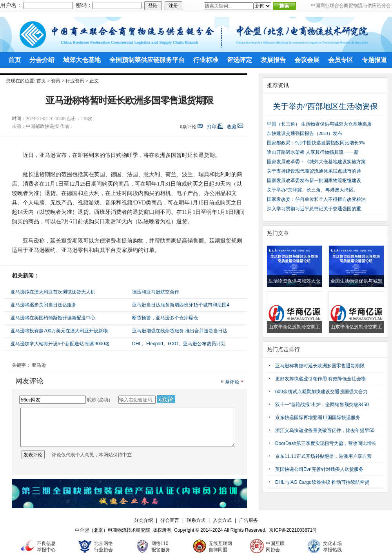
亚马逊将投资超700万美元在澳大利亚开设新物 (59, 331)
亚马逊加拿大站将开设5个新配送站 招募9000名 (60, 344)
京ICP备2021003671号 (293, 530)
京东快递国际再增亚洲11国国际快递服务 (318, 418)
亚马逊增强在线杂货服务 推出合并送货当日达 (180, 331)
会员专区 (341, 60)
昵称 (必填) (99, 400)
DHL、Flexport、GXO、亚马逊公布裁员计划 (179, 344)
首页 (15, 60)
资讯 (56, 81)
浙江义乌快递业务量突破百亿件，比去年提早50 (325, 430)
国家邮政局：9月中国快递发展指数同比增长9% (316, 143)
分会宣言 (170, 520)
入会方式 (222, 520)
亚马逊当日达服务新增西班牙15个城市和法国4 (181, 305)
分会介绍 (42, 60)
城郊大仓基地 (82, 60)
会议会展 (307, 60)
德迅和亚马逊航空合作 (156, 292)
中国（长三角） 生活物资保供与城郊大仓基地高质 (319, 124)
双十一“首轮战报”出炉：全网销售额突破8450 (322, 405)
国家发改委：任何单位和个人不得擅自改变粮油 (316, 199)
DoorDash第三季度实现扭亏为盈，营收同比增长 (326, 443)
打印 (212, 127)
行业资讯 (75, 81)
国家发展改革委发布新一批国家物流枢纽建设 (314, 181)
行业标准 (206, 60)
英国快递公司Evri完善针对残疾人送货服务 (319, 469)
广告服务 (249, 520)
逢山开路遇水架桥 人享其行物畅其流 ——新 (313, 152)
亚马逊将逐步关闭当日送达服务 (44, 305)
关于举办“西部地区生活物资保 (326, 106)
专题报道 (374, 60)
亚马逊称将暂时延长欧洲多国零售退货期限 (320, 366)
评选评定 (240, 60)
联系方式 (196, 520)
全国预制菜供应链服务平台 (147, 60)
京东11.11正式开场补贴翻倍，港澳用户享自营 (323, 456)
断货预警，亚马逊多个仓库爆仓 (165, 318)
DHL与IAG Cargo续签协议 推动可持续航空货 (322, 482)
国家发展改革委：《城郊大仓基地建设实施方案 (316, 162)
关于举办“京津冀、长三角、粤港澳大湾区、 (313, 190)
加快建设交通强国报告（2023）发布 (305, 133)
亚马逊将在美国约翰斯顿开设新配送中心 (53, 318)
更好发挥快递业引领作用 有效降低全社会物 (320, 379)
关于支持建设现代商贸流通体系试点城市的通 (314, 171)
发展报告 (273, 60)
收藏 (232, 127)
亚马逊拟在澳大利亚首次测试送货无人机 (53, 292)
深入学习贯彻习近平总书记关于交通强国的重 (314, 209)
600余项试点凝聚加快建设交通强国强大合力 (321, 392)
